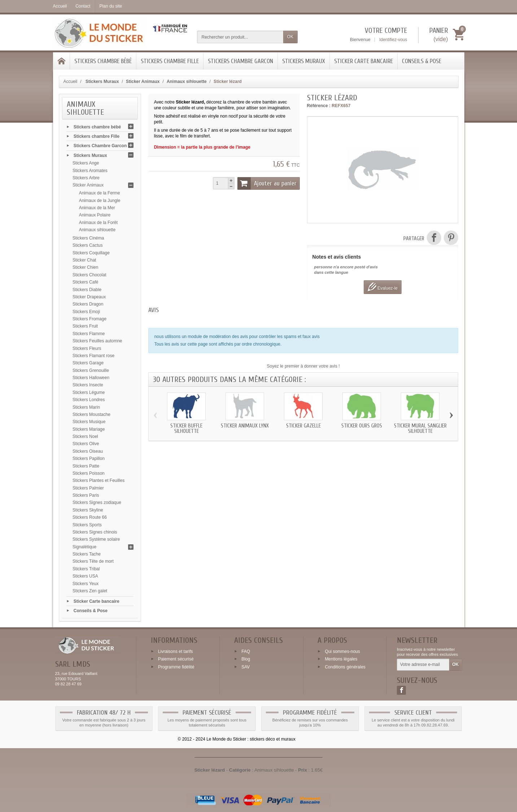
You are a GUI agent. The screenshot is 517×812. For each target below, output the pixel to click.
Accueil (71, 82)
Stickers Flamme (89, 334)
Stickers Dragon (88, 304)
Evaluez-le (383, 287)
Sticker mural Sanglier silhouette (420, 429)
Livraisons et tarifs (176, 651)
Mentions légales (341, 659)
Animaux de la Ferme (100, 193)
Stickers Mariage (89, 429)
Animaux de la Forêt (98, 223)
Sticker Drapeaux (89, 297)
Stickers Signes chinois (95, 532)
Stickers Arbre (86, 178)
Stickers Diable (87, 290)
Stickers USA (85, 576)
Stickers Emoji (86, 312)
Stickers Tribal (86, 569)
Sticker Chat (84, 260)
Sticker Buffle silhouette (186, 429)
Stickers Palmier (88, 488)
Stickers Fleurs (87, 348)
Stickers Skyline (88, 510)
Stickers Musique (89, 422)
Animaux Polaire (95, 215)
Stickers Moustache (91, 414)
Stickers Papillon (89, 458)
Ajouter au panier (267, 183)
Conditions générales (345, 667)
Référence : (319, 106)
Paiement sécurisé (176, 659)
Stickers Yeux (86, 584)
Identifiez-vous (393, 40)
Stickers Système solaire (96, 539)
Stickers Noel (85, 436)
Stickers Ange (86, 163)
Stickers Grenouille (91, 370)
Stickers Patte (86, 466)
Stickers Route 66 (90, 517)
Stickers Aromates (90, 171)
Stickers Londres (89, 400)
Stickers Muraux (304, 61)
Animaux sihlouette (97, 230)
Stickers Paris (86, 495)
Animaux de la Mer (97, 208)
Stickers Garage (88, 363)
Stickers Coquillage (91, 253)
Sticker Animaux (88, 185)
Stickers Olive (86, 444)
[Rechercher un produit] (240, 37)
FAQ (246, 651)
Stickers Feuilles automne (97, 341)
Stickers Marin (86, 407)
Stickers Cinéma (88, 238)
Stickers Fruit (85, 326)
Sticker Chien (85, 267)
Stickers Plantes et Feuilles (98, 480)
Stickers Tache (87, 554)
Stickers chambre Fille (170, 61)
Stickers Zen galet (90, 591)
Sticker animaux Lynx (245, 426)
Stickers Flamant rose (93, 356)
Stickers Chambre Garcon (240, 61)
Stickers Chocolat (89, 275)
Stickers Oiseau (88, 451)
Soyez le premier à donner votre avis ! (303, 366)
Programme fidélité (176, 667)
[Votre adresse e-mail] (423, 665)
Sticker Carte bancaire (363, 61)
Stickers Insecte (88, 385)
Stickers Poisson (89, 473)
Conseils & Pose (422, 61)
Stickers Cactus (87, 245)
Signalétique (84, 547)
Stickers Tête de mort (93, 561)
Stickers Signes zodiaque (97, 502)
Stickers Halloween (91, 378)
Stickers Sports (87, 525)
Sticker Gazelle (303, 426)
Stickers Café (85, 282)
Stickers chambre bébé (103, 61)
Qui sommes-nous (342, 651)
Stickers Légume (89, 392)
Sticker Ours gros (362, 426)
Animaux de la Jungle (100, 201)
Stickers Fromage (89, 319)
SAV (246, 667)
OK (290, 37)
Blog (246, 659)
